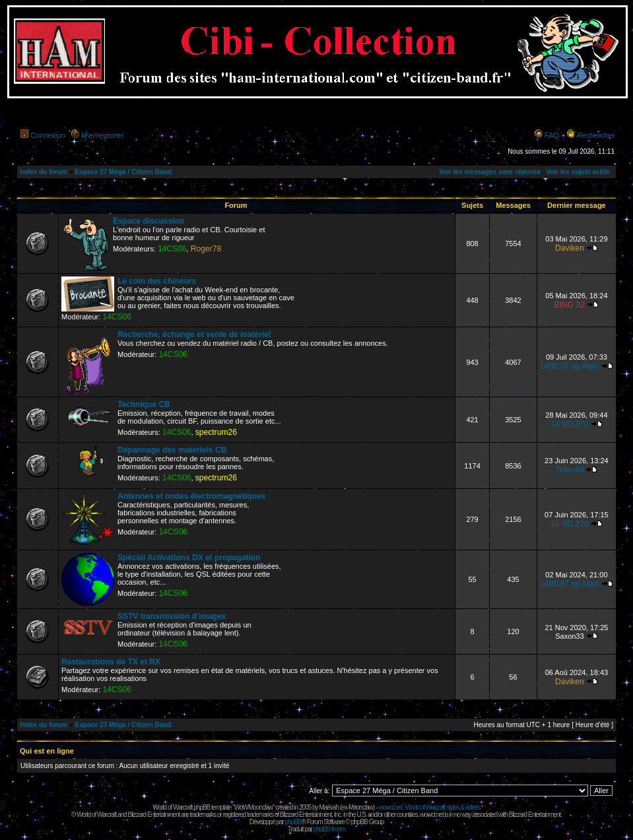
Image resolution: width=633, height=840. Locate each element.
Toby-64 (569, 470)
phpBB (293, 822)
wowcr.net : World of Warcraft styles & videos (429, 807)
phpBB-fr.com (330, 829)
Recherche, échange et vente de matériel (194, 335)
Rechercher (596, 135)
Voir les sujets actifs (578, 172)
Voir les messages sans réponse (490, 172)
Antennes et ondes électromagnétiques (191, 496)
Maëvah (329, 807)
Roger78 (206, 249)
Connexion (48, 135)
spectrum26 (216, 432)
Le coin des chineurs (157, 281)
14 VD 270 (569, 424)
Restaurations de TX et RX (111, 662)
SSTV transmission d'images (172, 616)
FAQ (552, 135)
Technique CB (144, 404)
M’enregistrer (102, 135)
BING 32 (570, 305)
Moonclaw (361, 807)
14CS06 (172, 249)
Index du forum (44, 172)
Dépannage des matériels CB (172, 450)
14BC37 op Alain (570, 366)
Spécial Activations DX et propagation (189, 558)
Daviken (570, 248)
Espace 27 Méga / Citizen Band (123, 172)
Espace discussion (149, 221)
